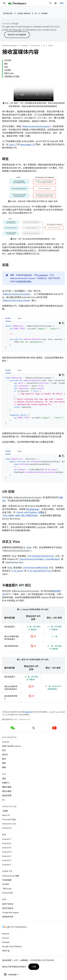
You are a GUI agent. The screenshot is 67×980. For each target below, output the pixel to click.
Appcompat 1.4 (27, 145)
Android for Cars (9, 824)
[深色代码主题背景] (60, 323)
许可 (16, 960)
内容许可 (28, 712)
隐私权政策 (7, 796)
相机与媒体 (7, 791)
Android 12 (7, 860)
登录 (62, 3)
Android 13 (7, 856)
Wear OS (6, 815)
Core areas (24, 13)
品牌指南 (24, 960)
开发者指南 (7, 880)
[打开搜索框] (51, 3)
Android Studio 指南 (11, 876)
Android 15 (7, 848)
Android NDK (8, 893)
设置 (40, 512)
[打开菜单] (4, 3)
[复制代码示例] (63, 323)
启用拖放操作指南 (24, 281)
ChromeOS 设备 (9, 819)
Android (6, 742)
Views (44, 13)
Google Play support (11, 912)
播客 (4, 767)
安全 (4, 750)
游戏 (4, 779)
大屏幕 (5, 811)
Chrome (6, 938)
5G (3, 800)
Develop (8, 13)
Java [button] (19, 318)
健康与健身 (7, 787)
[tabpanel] (33, 337)
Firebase (6, 942)
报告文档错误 (8, 908)
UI (36, 13)
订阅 (34, 967)
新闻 (4, 759)
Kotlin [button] (8, 318)
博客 (4, 763)
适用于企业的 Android (11, 746)
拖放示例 (28, 275)
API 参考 (6, 884)
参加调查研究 (8, 917)
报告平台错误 (8, 904)
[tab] (8, 318)
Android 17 (7, 839)
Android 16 (7, 843)
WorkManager (33, 509)
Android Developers (10, 46)
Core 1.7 (13, 145)
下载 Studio (7, 889)
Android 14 (7, 852)
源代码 (5, 755)
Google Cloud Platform (12, 947)
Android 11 (7, 865)
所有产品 (6, 951)
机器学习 (6, 783)
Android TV (7, 828)
